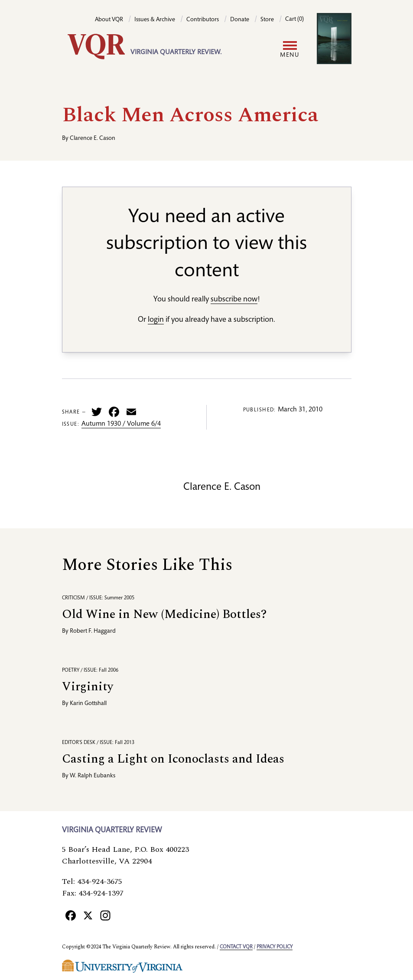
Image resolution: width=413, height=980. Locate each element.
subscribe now (234, 300)
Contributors (203, 20)
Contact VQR (236, 947)
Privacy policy (275, 947)
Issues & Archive (155, 20)
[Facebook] (71, 915)
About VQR (109, 20)
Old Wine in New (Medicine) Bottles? (164, 614)
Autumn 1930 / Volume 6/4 (121, 424)
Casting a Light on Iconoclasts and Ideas (173, 759)
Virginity (88, 687)
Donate (240, 20)
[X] (88, 915)
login (156, 320)
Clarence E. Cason (93, 139)
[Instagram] (105, 915)
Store (267, 20)
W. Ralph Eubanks (93, 776)
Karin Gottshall (88, 704)
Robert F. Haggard (93, 631)
